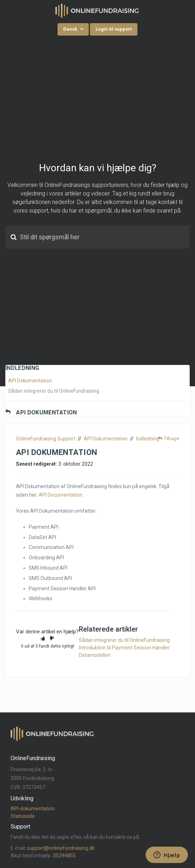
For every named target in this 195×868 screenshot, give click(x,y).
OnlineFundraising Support (46, 439)
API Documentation (61, 495)
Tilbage (171, 438)
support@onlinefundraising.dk (61, 848)
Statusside (23, 816)
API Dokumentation (30, 381)
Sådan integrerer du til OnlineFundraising (54, 391)
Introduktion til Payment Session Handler (124, 648)
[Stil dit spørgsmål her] (97, 237)
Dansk (71, 29)
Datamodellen (95, 655)
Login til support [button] (114, 29)
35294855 (64, 856)
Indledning (148, 439)
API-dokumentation (33, 809)
